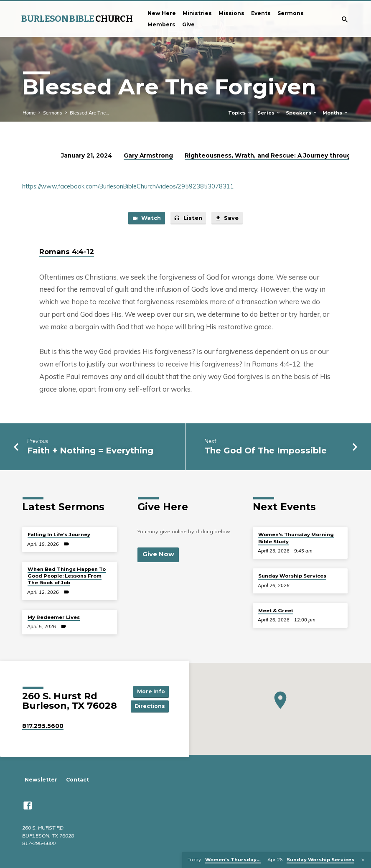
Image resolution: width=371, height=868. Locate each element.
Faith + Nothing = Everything (90, 451)
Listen (188, 219)
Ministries (197, 13)
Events (261, 13)
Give (188, 24)
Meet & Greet (276, 611)
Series (269, 113)
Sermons (291, 13)
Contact (78, 780)
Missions (231, 13)
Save (227, 219)
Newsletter (41, 780)
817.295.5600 (43, 726)
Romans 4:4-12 (67, 252)
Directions (150, 706)
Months (335, 113)
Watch (146, 219)
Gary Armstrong (148, 155)
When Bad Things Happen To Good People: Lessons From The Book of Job (67, 576)
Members (161, 24)
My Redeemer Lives (54, 617)
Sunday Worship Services (292, 576)
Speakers (302, 113)
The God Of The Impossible (266, 451)
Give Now (158, 555)
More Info (150, 691)
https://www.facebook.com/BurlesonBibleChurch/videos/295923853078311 (128, 186)
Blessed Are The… (89, 113)
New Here (162, 13)
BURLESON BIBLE (77, 19)
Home (29, 113)
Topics (240, 113)
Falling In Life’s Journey (59, 535)
